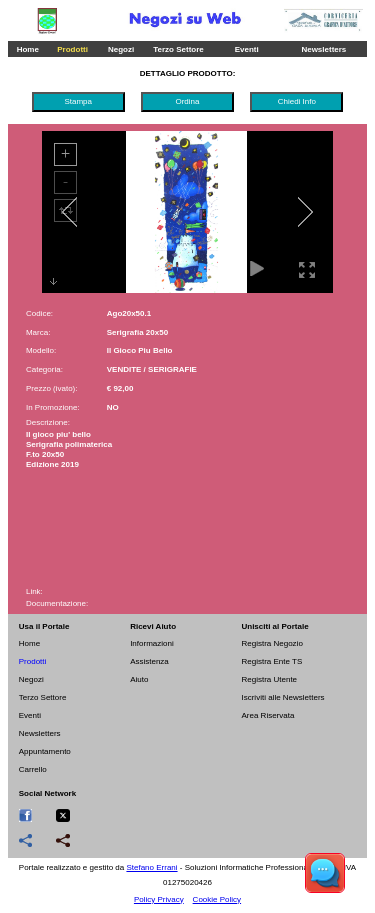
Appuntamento (45, 751)
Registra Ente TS (271, 661)
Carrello (33, 769)
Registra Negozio (271, 643)
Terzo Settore (178, 49)
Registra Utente (269, 679)
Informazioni (152, 643)
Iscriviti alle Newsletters (282, 697)
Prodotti (72, 49)
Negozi (121, 49)
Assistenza (149, 661)
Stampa (78, 101)
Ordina (187, 101)
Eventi (247, 49)
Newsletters (323, 49)
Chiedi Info (297, 101)
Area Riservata (267, 715)
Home (28, 49)
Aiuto (139, 679)
